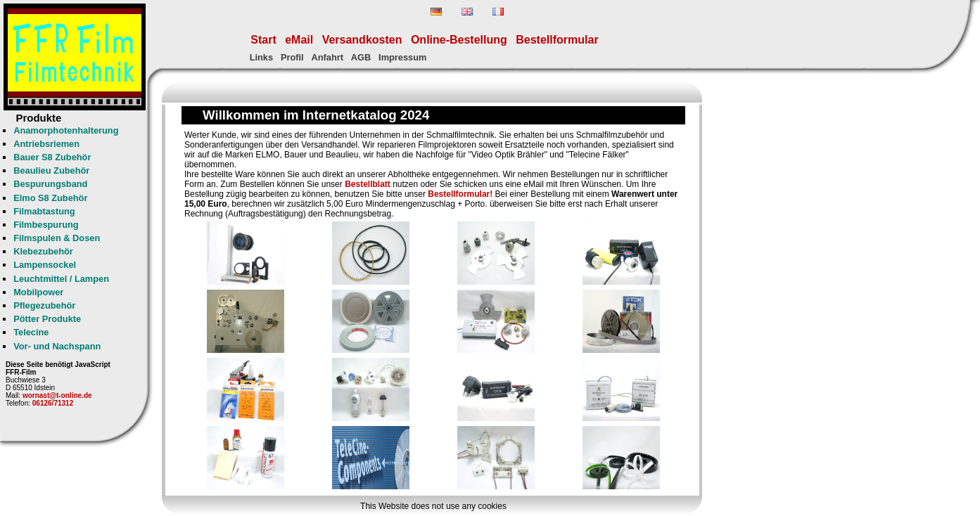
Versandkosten (362, 40)
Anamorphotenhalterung (66, 130)
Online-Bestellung (459, 40)
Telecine (31, 332)
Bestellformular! (460, 194)
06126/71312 (53, 403)
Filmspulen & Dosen (57, 238)
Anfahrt (327, 57)
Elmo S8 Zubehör (50, 198)
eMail (299, 40)
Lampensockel (45, 265)
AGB (361, 57)
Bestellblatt (368, 184)
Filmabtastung (44, 211)
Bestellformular (557, 40)
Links (261, 57)
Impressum (402, 57)
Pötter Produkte (47, 319)
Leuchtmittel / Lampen (61, 279)
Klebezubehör (43, 251)
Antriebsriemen (46, 144)
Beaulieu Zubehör (51, 170)
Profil (292, 57)
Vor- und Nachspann (57, 346)
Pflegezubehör (44, 305)
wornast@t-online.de (57, 395)
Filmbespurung (46, 225)
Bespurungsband (50, 184)
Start (263, 40)
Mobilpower (38, 292)
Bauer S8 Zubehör (52, 157)
